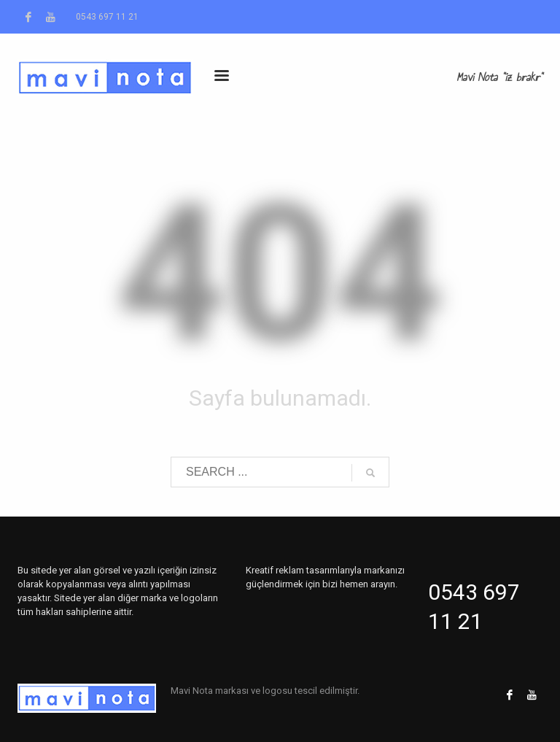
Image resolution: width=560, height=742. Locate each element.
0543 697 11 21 (107, 17)
